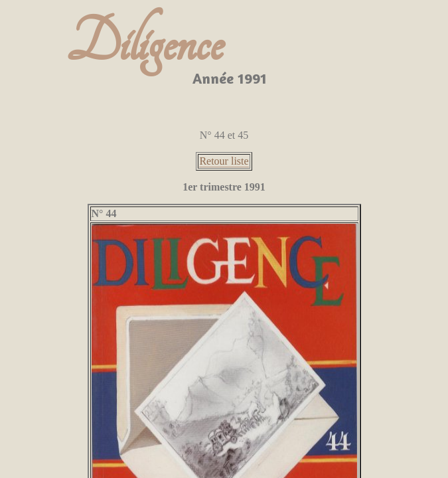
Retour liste (224, 161)
